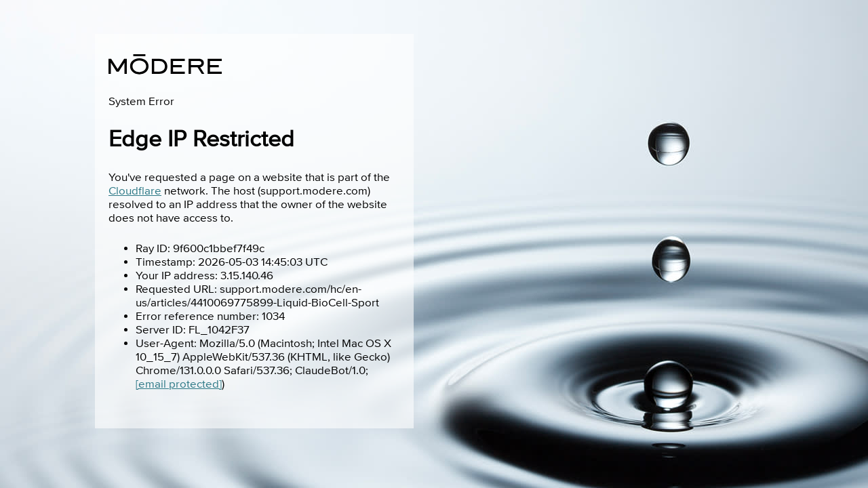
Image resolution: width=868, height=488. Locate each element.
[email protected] (179, 384)
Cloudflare (135, 191)
